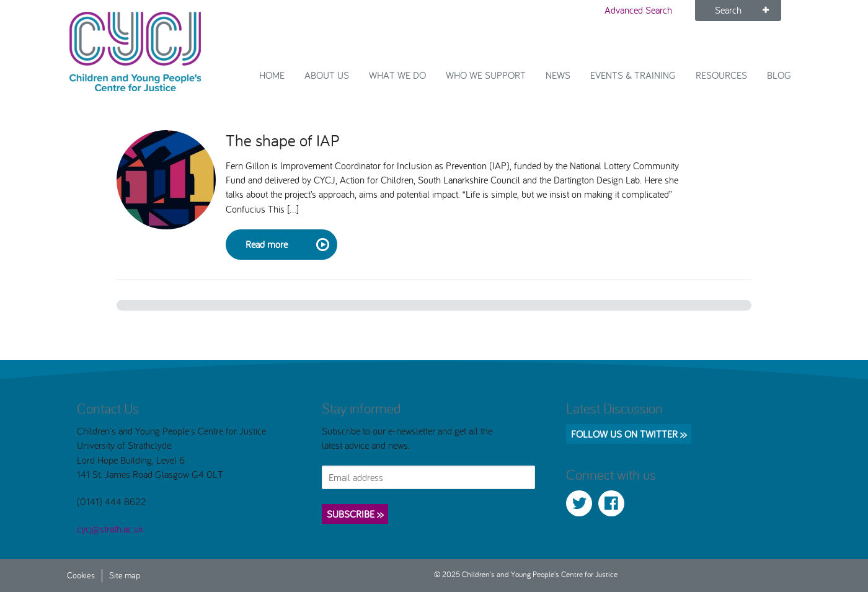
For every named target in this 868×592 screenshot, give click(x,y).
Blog (779, 75)
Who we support (486, 75)
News (558, 75)
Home (272, 75)
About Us (327, 75)
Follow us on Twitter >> (629, 434)
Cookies (81, 575)
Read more (286, 245)
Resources (721, 75)
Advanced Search (638, 10)
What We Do (397, 75)
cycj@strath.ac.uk (110, 529)
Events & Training (633, 75)
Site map (125, 575)
